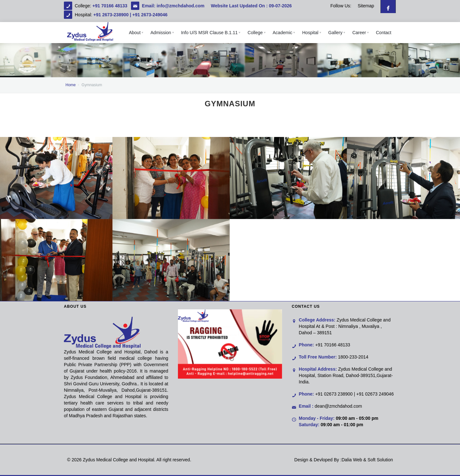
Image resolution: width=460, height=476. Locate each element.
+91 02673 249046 (375, 394)
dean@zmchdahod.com (338, 406)
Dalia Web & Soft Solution (367, 460)
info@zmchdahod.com (180, 6)
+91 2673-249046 (150, 15)
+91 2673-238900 (111, 15)
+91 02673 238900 (334, 394)
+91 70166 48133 (110, 6)
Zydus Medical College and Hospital (118, 460)
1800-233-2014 (353, 357)
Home (71, 85)
